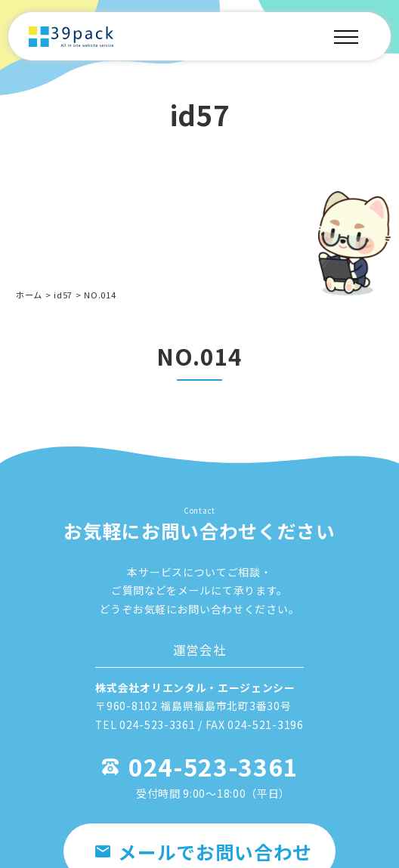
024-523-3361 (213, 766)
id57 (63, 295)
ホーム (29, 295)
